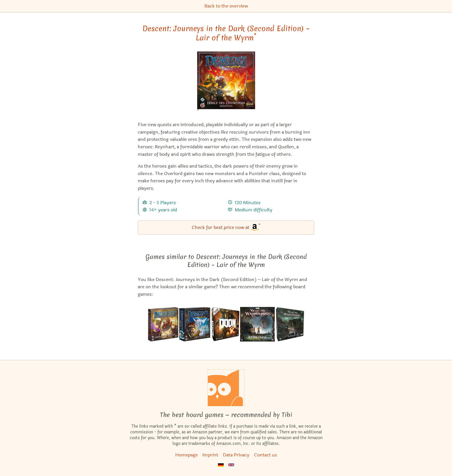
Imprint (210, 455)
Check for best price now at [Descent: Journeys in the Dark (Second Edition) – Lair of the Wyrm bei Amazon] (226, 227)
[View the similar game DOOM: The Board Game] (225, 324)
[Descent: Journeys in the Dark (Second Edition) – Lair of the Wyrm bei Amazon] (226, 84)
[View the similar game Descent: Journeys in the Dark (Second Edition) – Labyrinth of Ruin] (163, 324)
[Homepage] (226, 388)
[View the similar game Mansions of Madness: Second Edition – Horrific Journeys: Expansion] (290, 324)
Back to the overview (226, 6)
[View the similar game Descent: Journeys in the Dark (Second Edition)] (195, 324)
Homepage (187, 455)
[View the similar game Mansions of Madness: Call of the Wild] (257, 324)
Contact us (265, 455)
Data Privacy (236, 455)
